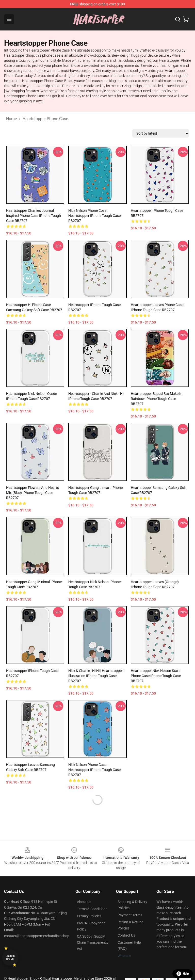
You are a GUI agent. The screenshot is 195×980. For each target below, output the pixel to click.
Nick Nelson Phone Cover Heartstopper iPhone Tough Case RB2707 (94, 216)
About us (84, 902)
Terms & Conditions (92, 909)
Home (11, 119)
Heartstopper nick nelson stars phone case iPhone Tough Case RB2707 (156, 676)
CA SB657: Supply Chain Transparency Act (93, 942)
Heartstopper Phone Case (45, 119)
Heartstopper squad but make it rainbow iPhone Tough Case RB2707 (156, 399)
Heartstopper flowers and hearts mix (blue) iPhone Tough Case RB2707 (32, 493)
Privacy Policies (89, 916)
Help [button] (183, 974)
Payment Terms (130, 915)
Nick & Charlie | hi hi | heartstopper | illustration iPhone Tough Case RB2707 (96, 676)
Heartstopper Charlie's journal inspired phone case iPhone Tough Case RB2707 (34, 216)
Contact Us (126, 935)
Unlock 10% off (10, 958)
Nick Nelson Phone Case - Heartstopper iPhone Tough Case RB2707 (94, 770)
